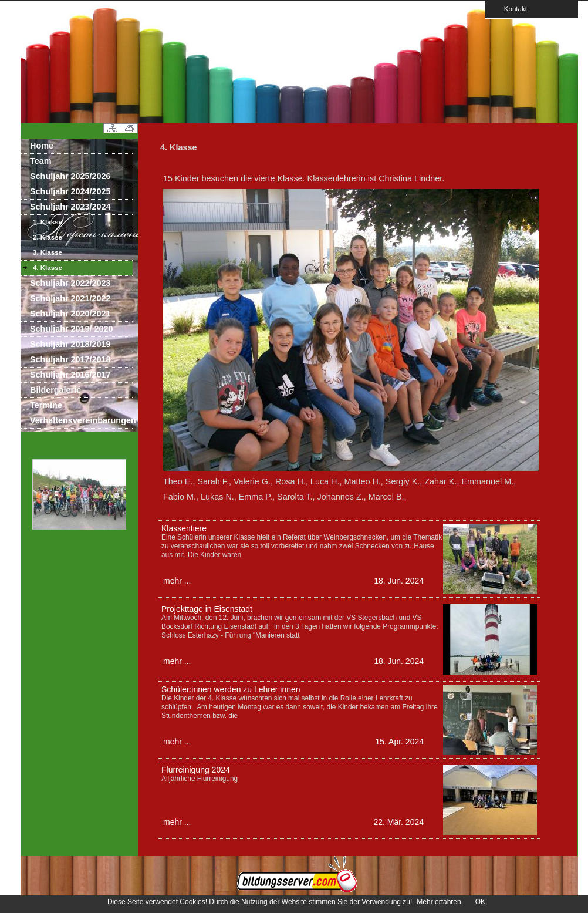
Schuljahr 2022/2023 (70, 283)
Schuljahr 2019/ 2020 (72, 329)
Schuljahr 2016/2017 (70, 375)
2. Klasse (48, 237)
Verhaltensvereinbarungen (81, 420)
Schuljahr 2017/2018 (70, 359)
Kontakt (512, 9)
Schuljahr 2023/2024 (70, 207)
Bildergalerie (55, 390)
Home (42, 146)
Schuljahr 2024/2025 (70, 191)
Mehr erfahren (439, 902)
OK (480, 902)
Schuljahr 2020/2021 (70, 314)
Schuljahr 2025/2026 (70, 176)
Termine (46, 405)
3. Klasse (48, 252)
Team (41, 161)
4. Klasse (48, 268)
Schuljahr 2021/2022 (70, 298)
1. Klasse (48, 222)
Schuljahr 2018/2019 (70, 344)
